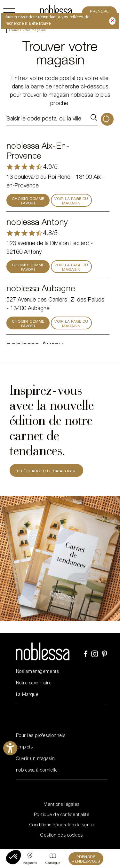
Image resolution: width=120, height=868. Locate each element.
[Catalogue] (53, 859)
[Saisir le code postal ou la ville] (46, 119)
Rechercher (94, 119)
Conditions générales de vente (62, 825)
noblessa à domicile (37, 771)
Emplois (24, 748)
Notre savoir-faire (34, 683)
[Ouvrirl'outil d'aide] (10, 748)
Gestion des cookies (62, 836)
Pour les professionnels (41, 736)
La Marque (27, 695)
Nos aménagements (37, 672)
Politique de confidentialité (62, 815)
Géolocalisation (107, 119)
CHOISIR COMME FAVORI (28, 201)
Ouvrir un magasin (36, 759)
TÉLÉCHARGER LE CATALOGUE (46, 471)
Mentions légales (61, 805)
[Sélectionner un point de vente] (30, 859)
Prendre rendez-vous (86, 859)
